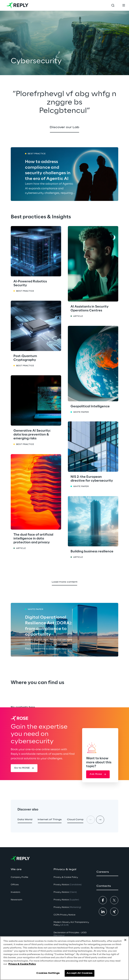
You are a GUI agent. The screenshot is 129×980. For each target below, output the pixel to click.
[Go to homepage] (18, 5)
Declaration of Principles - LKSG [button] (70, 934)
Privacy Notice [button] (68, 885)
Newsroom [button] (16, 900)
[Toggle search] (113, 5)
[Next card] (100, 820)
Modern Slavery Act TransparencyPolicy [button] (71, 924)
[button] (64, 127)
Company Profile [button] (19, 877)
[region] (64, 958)
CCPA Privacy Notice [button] (64, 915)
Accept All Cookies (79, 973)
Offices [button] (15, 885)
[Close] (125, 940)
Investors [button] (15, 892)
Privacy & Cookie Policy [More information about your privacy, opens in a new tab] (22, 964)
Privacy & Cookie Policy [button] (66, 877)
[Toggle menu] (124, 5)
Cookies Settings (48, 973)
